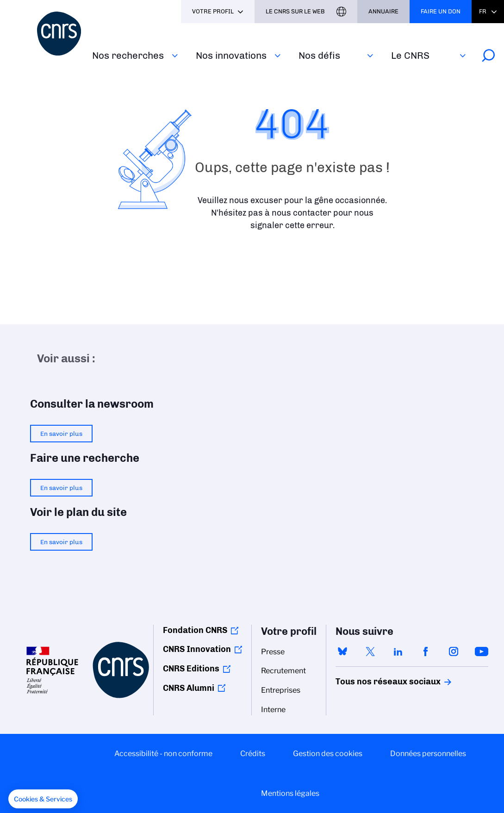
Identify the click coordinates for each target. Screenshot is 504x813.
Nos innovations (231, 55)
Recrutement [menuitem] (283, 671)
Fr (483, 11)
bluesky (342, 652)
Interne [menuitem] (273, 710)
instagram (454, 652)
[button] (43, 799)
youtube (481, 652)
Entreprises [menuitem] (281, 690)
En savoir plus (61, 434)
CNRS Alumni (189, 688)
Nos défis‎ (319, 55)
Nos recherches (128, 55)
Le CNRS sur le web (295, 11)
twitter (370, 652)
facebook (426, 652)
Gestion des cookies (328, 754)
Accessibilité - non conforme (163, 754)
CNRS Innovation (197, 649)
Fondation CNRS (195, 630)
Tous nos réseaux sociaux (372, 682)
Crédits (253, 754)
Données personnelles (428, 754)
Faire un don (441, 11)
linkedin (398, 652)
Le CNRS (410, 55)
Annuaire (383, 11)
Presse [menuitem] (273, 652)
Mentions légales (290, 793)
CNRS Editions (191, 669)
